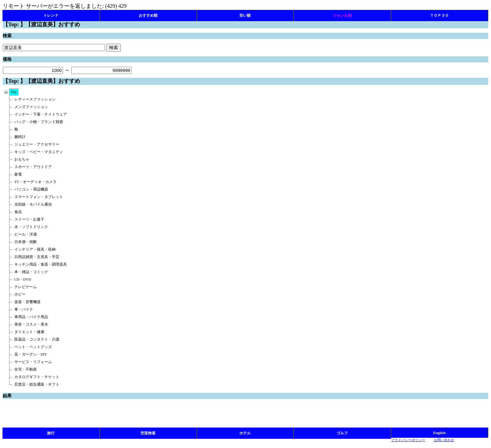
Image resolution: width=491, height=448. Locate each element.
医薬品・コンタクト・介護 (37, 339)
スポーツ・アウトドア (33, 167)
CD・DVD (23, 279)
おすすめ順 (148, 15)
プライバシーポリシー (408, 440)
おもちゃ (22, 159)
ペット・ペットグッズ (33, 347)
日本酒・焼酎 (26, 242)
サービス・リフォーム (33, 362)
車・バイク (24, 309)
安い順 (245, 15)
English (440, 433)
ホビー (20, 294)
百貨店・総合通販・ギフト (37, 384)
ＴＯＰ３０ (439, 15)
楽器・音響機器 (27, 302)
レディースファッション (35, 99)
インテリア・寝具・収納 (35, 249)
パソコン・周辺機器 (31, 189)
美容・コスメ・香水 (31, 324)
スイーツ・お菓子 (29, 219)
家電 (18, 174)
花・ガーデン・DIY (31, 354)
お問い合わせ (444, 440)
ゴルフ (342, 433)
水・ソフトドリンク (31, 227)
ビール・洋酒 (26, 234)
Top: (14, 92)
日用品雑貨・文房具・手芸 (37, 257)
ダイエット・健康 (29, 332)
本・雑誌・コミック (31, 272)
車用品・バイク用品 (31, 317)
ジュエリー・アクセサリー (37, 144)
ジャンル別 (342, 15)
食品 (18, 212)
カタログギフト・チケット (37, 377)
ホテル (245, 433)
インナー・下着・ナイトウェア (41, 114)
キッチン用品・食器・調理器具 (41, 264)
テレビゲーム (26, 287)
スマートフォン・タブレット (39, 197)
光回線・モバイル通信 (33, 204)
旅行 (51, 433)
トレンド (51, 15)
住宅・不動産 (26, 369)
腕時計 (20, 137)
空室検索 (148, 433)
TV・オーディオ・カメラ (35, 182)
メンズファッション (31, 107)
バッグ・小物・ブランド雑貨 (39, 122)
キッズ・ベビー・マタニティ (39, 152)
